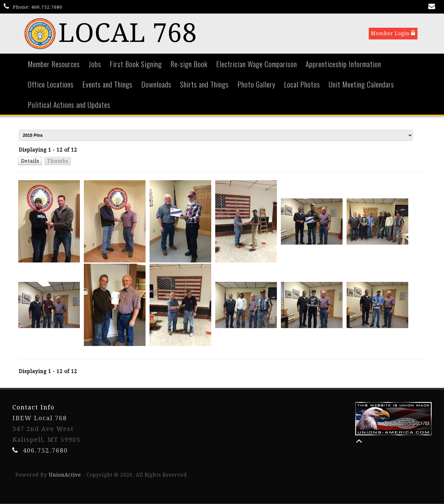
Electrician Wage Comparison (257, 64)
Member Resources (54, 64)
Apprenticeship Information (343, 64)
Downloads (156, 84)
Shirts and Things (204, 84)
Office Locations (51, 84)
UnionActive (65, 476)
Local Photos (302, 84)
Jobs (95, 64)
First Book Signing (136, 64)
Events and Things (107, 84)
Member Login (393, 33)
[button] (30, 161)
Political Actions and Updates (69, 105)
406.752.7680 (47, 7)
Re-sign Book (189, 64)
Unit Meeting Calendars (361, 84)
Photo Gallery (256, 84)
